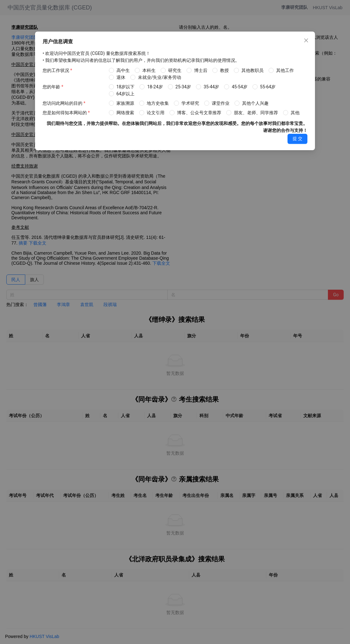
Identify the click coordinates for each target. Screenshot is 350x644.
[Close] (306, 40)
